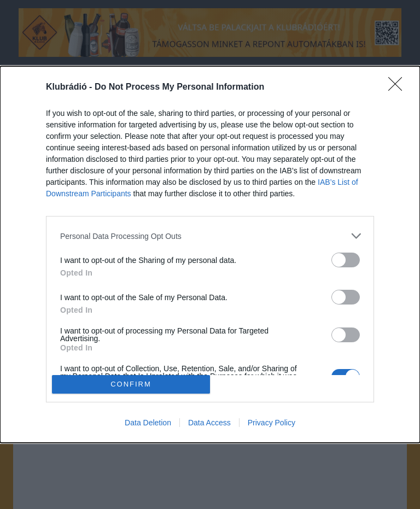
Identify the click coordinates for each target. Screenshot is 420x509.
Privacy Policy (272, 423)
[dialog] (210, 254)
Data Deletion (148, 423)
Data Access (209, 423)
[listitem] (210, 236)
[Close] (399, 87)
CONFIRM (131, 384)
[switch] (346, 260)
